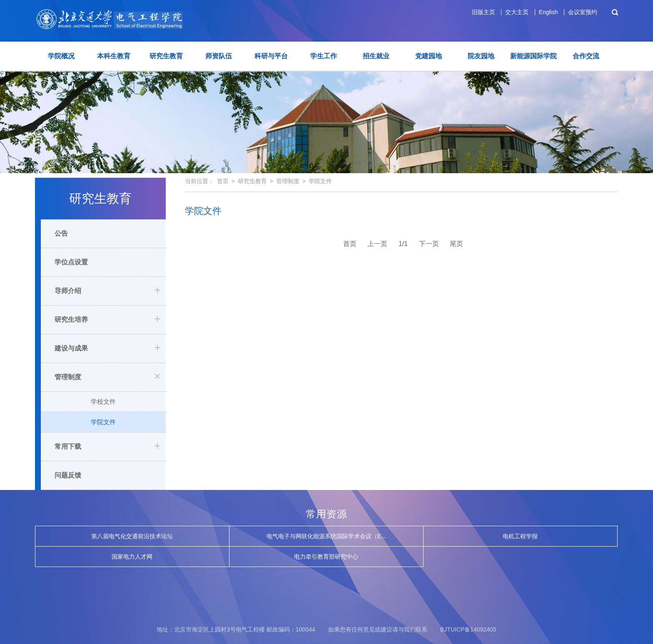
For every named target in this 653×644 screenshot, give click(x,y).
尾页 (456, 244)
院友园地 (481, 56)
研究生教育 (166, 56)
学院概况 (61, 56)
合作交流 (586, 56)
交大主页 (517, 12)
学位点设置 (71, 262)
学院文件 (103, 422)
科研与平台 (271, 56)
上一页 (377, 244)
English (548, 12)
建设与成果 (71, 348)
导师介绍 (68, 291)
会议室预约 (583, 12)
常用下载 (68, 446)
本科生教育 (114, 56)
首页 (223, 181)
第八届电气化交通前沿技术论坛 (132, 536)
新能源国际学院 (533, 56)
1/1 (403, 244)
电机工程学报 (520, 536)
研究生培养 (71, 320)
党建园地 (429, 56)
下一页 (429, 244)
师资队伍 (219, 56)
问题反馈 (68, 475)
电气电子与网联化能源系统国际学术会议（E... (326, 536)
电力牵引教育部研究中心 (326, 557)
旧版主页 (484, 12)
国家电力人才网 (132, 557)
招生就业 (376, 56)
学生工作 (324, 56)
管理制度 (68, 377)
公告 (61, 233)
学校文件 (103, 402)
